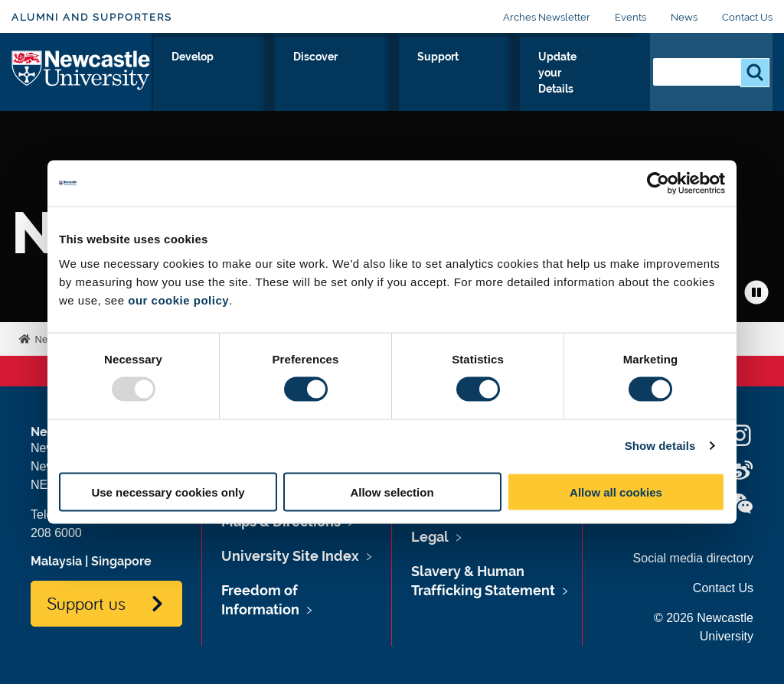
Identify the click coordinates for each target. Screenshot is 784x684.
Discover (386, 74)
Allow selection (392, 492)
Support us (86, 603)
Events (630, 17)
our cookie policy (178, 300)
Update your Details (567, 74)
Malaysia (56, 561)
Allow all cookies (616, 492)
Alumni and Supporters (92, 17)
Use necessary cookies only (168, 492)
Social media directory (693, 558)
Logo (82, 71)
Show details (660, 446)
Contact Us (747, 17)
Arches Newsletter (547, 17)
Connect (237, 74)
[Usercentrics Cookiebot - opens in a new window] (658, 184)
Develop (311, 74)
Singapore (121, 561)
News (684, 17)
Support (460, 74)
